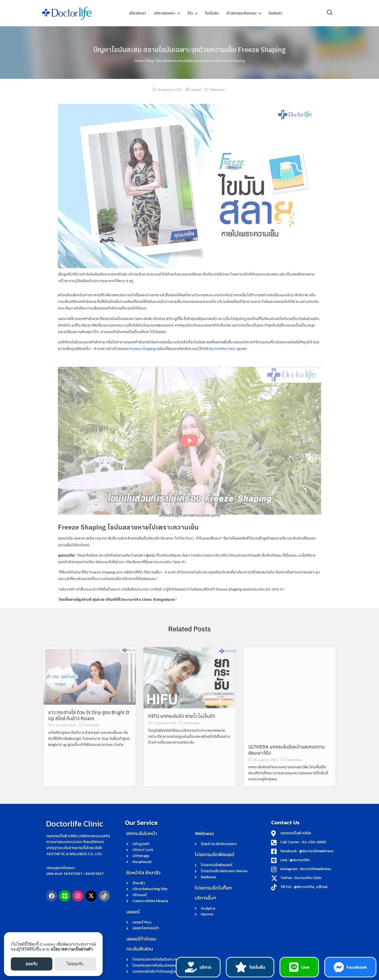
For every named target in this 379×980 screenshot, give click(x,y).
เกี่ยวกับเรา (138, 13)
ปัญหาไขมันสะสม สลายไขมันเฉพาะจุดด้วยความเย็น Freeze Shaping (190, 49)
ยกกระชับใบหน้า (142, 799)
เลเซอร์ (133, 878)
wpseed (196, 89)
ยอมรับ (32, 964)
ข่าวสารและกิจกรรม (242, 13)
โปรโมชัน (212, 13)
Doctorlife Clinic (73, 789)
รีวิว (190, 13)
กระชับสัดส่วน (140, 915)
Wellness (204, 799)
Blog (150, 60)
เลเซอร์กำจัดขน (141, 905)
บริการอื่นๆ (205, 864)
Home (139, 60)
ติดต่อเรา (276, 13)
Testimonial (217, 89)
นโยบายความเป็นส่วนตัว (72, 949)
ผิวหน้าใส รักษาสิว (143, 839)
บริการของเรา (165, 13)
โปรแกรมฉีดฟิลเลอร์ (215, 821)
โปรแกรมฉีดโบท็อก (213, 854)
